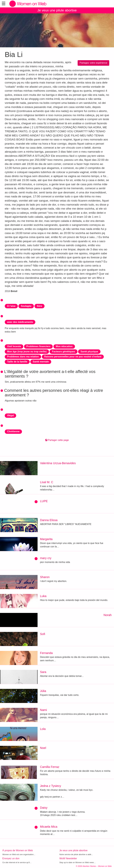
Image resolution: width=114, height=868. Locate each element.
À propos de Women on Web (18, 850)
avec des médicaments (20, 322)
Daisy (44, 808)
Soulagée (26, 306)
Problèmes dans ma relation (23, 357)
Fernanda (46, 653)
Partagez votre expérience (93, 63)
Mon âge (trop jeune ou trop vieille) (27, 352)
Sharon (45, 577)
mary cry (46, 558)
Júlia (43, 691)
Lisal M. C (47, 482)
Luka (43, 596)
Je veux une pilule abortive (57, 10)
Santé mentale (41, 362)
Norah (108, 615)
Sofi (42, 634)
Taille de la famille (17, 362)
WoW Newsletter (68, 858)
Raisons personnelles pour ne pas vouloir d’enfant (73, 357)
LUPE (44, 501)
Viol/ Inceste (14, 346)
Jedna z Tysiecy (50, 786)
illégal (10, 415)
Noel (43, 748)
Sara (43, 672)
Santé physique (89, 352)
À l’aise (11, 306)
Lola (43, 729)
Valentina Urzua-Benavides (58, 463)
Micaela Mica (49, 827)
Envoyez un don (11, 858)
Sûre (39, 306)
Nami (43, 710)
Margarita (46, 539)
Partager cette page (57, 440)
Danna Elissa (49, 520)
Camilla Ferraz (50, 767)
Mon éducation (64, 346)
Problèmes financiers (38, 346)
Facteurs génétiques (64, 352)
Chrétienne (13, 431)
